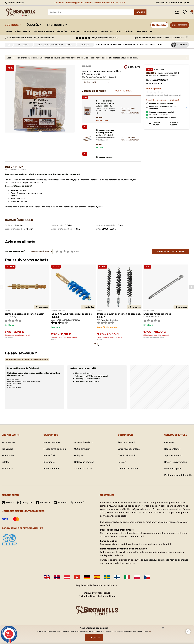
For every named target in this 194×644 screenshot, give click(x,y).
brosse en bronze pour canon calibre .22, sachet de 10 (106, 107)
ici (150, 631)
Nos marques (9, 442)
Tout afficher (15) (123, 91)
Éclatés (33, 25)
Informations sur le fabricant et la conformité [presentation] (27, 360)
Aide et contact (14, 3)
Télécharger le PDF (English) (87, 381)
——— (151, 31)
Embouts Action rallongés (157, 314)
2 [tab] (98, 345)
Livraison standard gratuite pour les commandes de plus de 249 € (90, 3)
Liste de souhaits (185, 12)
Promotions (182, 25)
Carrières (169, 442)
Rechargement (91, 31)
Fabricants (56, 25)
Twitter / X (78, 503)
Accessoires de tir (84, 442)
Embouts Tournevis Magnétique (154, 337)
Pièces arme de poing (44, 31)
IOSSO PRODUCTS (58, 311)
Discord (8, 502)
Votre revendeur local (129, 449)
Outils (119, 31)
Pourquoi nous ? (126, 442)
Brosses (54, 340)
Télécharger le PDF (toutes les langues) (91, 376)
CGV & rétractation (128, 455)
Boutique (12, 25)
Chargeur (76, 31)
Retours (122, 462)
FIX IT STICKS (149, 311)
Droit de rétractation (128, 469)
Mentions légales (173, 469)
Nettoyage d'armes (84, 462)
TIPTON (86, 66)
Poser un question (172, 124)
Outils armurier (82, 449)
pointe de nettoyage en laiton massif (24, 314)
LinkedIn (60, 503)
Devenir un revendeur (176, 462)
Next (191, 287)
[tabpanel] (27, 301)
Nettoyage (142, 31)
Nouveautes (8, 455)
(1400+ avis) (105, 38)
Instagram (25, 503)
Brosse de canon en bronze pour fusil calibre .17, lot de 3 (106, 135)
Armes (9, 31)
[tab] (27, 360)
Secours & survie (83, 469)
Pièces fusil (63, 31)
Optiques (129, 31)
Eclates (6, 462)
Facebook (43, 503)
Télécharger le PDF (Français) (87, 379)
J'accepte (94, 638)
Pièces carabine (23, 31)
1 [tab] (96, 345)
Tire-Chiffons (9, 337)
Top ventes (7, 449)
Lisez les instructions (84, 373)
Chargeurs (49, 462)
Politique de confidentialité (178, 475)
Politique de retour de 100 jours (172, 3)
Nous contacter (172, 449)
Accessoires (107, 31)
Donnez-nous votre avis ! (170, 251)
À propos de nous (173, 455)
